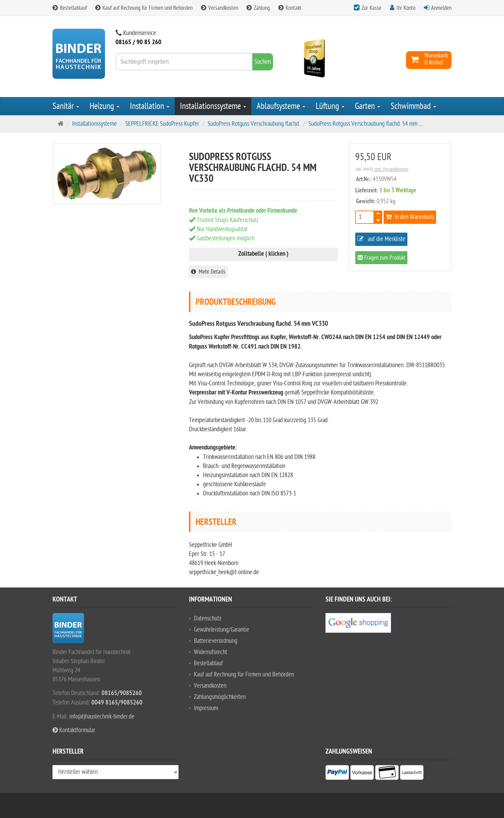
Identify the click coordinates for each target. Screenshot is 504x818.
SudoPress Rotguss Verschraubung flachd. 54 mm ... (365, 124)
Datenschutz (208, 618)
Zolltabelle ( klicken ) (263, 254)
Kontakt (290, 8)
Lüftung (330, 106)
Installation (150, 106)
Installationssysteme (213, 106)
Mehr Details (208, 272)
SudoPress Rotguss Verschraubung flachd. (254, 124)
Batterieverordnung (216, 641)
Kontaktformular (74, 730)
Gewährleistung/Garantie (222, 630)
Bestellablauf (70, 8)
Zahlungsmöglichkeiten (220, 697)
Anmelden (441, 8)
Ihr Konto (406, 8)
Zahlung (258, 8)
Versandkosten (219, 8)
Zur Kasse (372, 8)
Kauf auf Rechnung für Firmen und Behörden (144, 8)
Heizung (104, 106)
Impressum (206, 708)
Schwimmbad (413, 106)
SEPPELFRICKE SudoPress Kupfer (162, 124)
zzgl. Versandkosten (391, 169)
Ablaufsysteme (281, 106)
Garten (367, 106)
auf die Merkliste (381, 239)
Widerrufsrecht (211, 652)
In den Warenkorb (410, 217)
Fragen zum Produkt (381, 258)
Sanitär (66, 106)
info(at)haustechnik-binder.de (102, 717)
